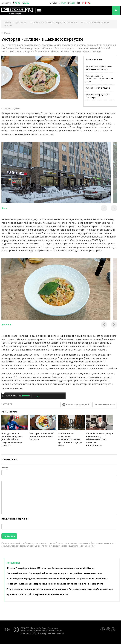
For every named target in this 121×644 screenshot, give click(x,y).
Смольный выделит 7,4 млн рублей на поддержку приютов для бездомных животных (54, 573)
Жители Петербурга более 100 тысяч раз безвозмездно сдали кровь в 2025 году (50, 568)
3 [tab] (7, 208)
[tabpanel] (56, 173)
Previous (104, 208)
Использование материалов (34, 631)
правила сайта (55, 631)
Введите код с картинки (15, 519)
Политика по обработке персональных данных (42, 633)
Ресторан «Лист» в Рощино (98, 88)
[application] (33, 396)
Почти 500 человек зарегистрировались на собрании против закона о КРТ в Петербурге (55, 584)
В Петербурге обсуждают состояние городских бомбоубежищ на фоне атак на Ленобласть (57, 579)
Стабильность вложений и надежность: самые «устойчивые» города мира (70, 439)
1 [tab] (3, 208)
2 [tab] (5, 208)
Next (114, 208)
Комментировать (105, 405)
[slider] (33, 393)
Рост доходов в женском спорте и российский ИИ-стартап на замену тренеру (12, 439)
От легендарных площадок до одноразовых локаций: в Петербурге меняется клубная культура (60, 589)
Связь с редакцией (78, 405)
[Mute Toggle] (20, 396)
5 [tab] (11, 325)
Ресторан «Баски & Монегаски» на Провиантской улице (99, 79)
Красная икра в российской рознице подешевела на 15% (38, 594)
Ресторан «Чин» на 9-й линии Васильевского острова (99, 68)
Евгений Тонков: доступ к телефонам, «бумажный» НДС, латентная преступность (99, 439)
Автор (5, 468)
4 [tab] (9, 325)
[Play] (3, 396)
